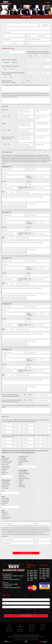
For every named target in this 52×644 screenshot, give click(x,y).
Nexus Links (43, 630)
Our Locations (32, 630)
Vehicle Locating (32, 625)
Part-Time (15, 62)
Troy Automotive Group (33, 635)
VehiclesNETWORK (25, 637)
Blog (20, 625)
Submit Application (26, 553)
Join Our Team (9, 631)
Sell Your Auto (20, 631)
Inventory (20, 628)
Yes (30, 56)
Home (9, 625)
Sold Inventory (43, 625)
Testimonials (32, 626)
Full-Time (7, 62)
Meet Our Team (9, 628)
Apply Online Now (20, 626)
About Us (9, 626)
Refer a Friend (9, 630)
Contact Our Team (26, 616)
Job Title (4, 182)
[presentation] (26, 549)
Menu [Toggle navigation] (48, 3)
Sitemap (43, 626)
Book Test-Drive (20, 630)
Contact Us (32, 631)
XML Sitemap (43, 628)
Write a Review (32, 628)
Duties (29, 182)
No (36, 56)
